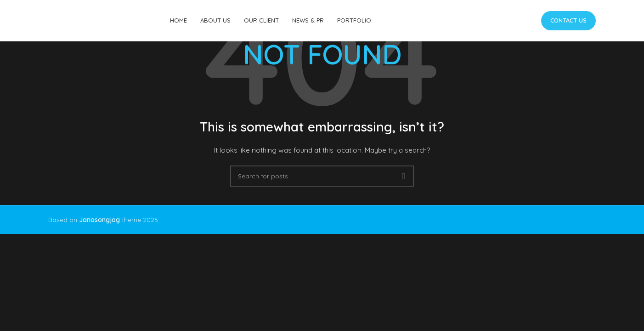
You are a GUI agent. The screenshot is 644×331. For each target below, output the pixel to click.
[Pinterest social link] (512, 21)
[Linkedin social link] (520, 21)
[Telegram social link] (528, 21)
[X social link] (505, 21)
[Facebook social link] (496, 21)
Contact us (568, 20)
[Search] (322, 176)
